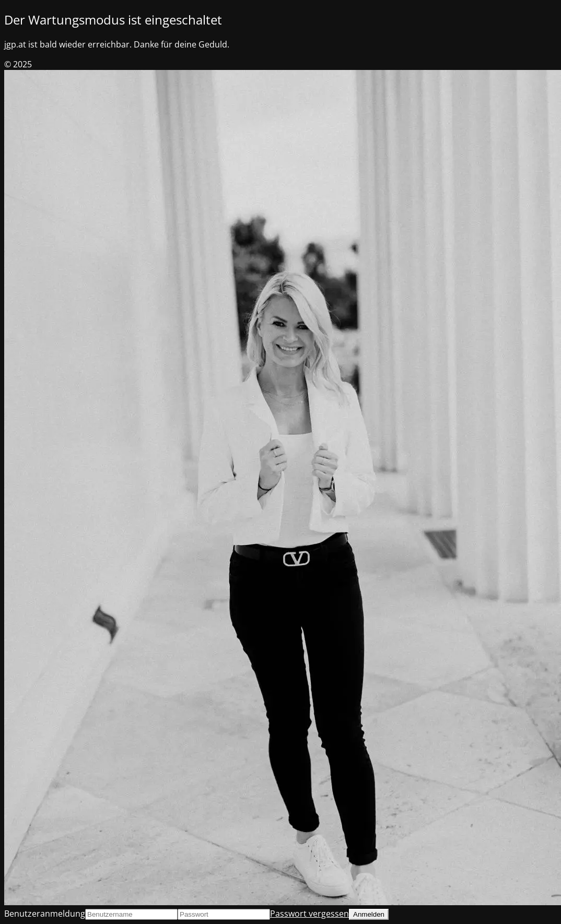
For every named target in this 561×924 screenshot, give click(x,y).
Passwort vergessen (309, 914)
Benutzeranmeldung (45, 914)
